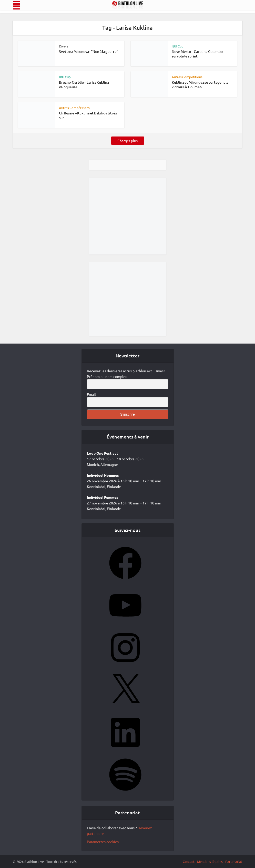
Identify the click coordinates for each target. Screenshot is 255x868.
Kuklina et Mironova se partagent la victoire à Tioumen (200, 85)
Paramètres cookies (103, 842)
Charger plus (127, 141)
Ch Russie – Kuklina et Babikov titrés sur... (88, 115)
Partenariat (234, 861)
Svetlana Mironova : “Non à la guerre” (89, 51)
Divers (64, 46)
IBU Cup (178, 46)
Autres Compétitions (187, 77)
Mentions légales (210, 861)
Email (91, 394)
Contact (189, 861)
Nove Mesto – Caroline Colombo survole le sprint (197, 54)
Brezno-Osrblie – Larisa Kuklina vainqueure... (84, 85)
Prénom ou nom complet (107, 376)
